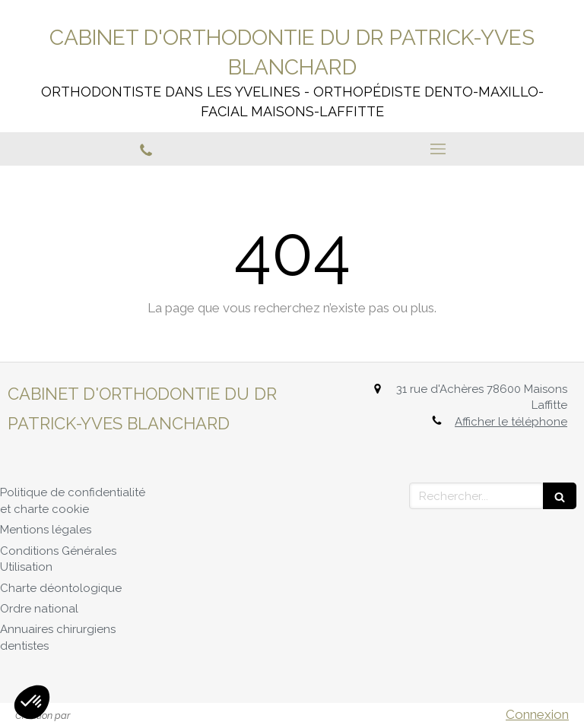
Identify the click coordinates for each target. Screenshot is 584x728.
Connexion (537, 714)
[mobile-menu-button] (438, 149)
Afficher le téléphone (511, 422)
